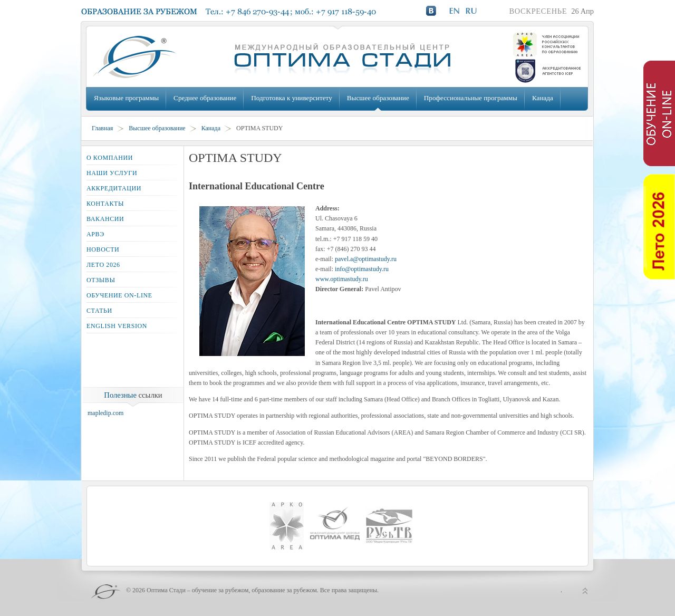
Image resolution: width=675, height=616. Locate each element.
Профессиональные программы (471, 98)
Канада (543, 98)
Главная (102, 128)
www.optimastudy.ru (342, 279)
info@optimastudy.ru (362, 269)
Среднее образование (205, 98)
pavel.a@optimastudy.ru (366, 259)
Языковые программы (126, 98)
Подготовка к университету (291, 98)
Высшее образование (378, 98)
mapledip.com (105, 413)
